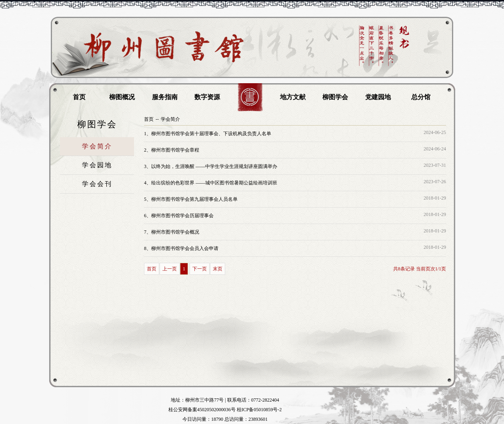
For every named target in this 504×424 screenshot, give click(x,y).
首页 (79, 97)
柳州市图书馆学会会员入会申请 (181, 248)
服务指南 (165, 97)
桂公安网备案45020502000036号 (202, 410)
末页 (218, 269)
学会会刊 (97, 184)
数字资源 (207, 97)
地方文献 (293, 97)
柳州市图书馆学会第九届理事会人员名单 (191, 199)
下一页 (200, 269)
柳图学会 (335, 97)
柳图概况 (122, 97)
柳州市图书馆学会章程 (172, 150)
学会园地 (97, 165)
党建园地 (378, 97)
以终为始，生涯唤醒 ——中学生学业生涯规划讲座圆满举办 (211, 166)
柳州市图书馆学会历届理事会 (179, 216)
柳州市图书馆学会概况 (172, 232)
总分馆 (421, 97)
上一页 (170, 269)
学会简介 (97, 146)
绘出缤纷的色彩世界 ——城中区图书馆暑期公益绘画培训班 (211, 183)
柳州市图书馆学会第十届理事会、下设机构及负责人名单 (208, 134)
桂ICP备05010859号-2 (259, 410)
